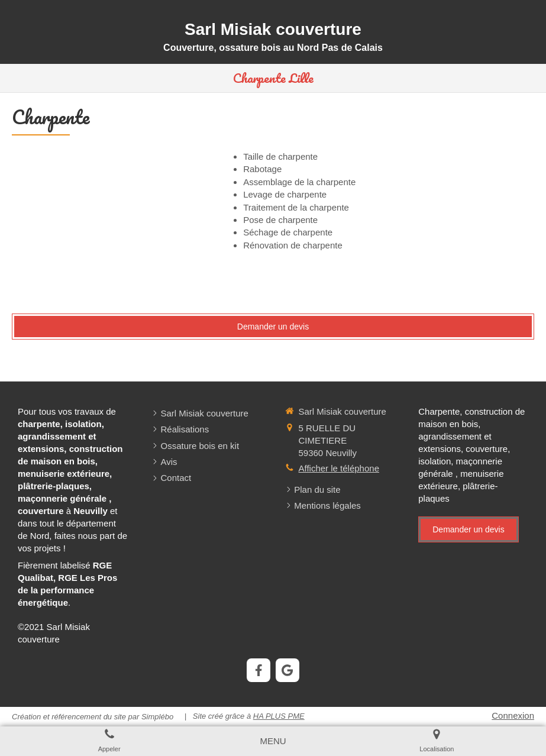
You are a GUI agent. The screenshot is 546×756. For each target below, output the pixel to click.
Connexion (513, 715)
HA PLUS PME (279, 716)
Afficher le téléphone (339, 468)
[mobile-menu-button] (273, 741)
